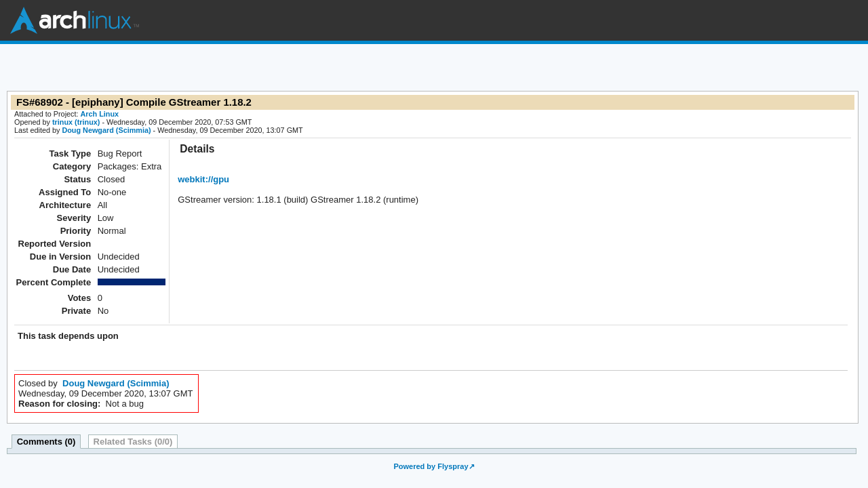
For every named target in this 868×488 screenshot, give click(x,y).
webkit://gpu (203, 179)
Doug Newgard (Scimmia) (106, 130)
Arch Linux (75, 20)
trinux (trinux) (76, 122)
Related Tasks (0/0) (133, 442)
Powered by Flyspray (431, 466)
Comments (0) (46, 442)
